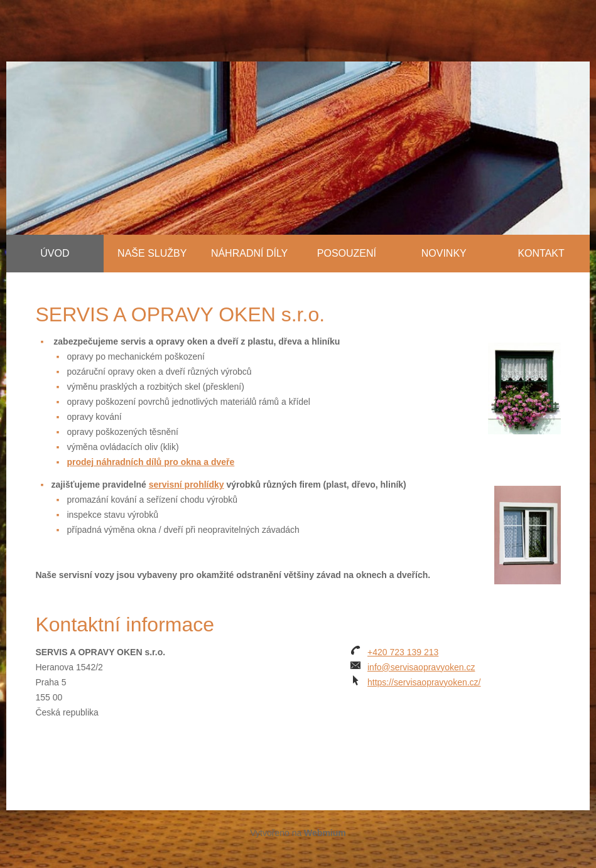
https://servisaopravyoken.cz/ (424, 682)
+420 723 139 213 (403, 652)
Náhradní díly (249, 253)
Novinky (444, 253)
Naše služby (152, 253)
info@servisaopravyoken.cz (421, 667)
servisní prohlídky (187, 485)
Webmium (325, 833)
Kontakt (541, 253)
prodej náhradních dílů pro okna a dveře (150, 462)
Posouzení (347, 253)
